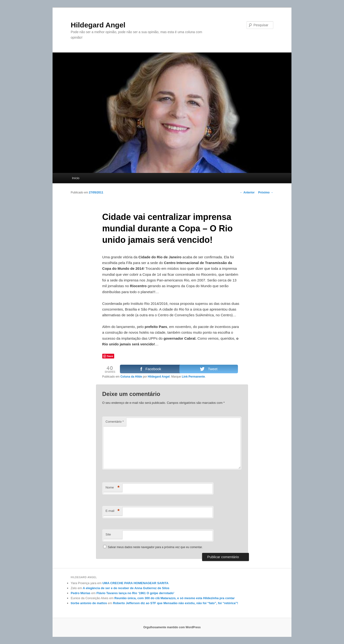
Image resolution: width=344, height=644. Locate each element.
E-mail (113, 511)
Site (108, 534)
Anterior (247, 192)
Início (76, 178)
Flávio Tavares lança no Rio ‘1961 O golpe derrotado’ (135, 593)
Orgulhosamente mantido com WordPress (172, 627)
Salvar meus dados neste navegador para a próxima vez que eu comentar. (155, 547)
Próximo (266, 192)
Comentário (115, 422)
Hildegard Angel (98, 25)
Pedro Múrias (81, 593)
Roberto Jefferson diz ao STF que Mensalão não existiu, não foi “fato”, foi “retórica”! (176, 603)
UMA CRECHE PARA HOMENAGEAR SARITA (136, 583)
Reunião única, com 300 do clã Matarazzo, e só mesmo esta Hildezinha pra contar (175, 598)
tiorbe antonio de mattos (89, 603)
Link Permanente (193, 377)
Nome (113, 488)
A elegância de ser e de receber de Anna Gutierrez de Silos (126, 588)
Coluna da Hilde (131, 377)
